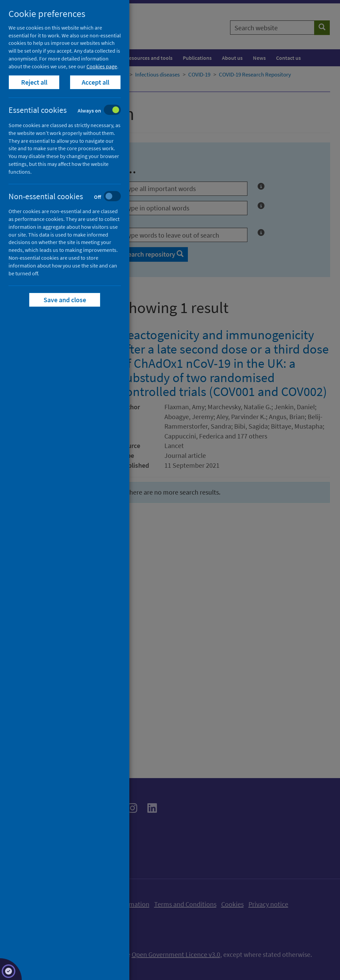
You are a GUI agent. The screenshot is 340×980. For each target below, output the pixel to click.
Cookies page (102, 66)
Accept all (95, 82)
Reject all (34, 82)
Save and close (65, 300)
